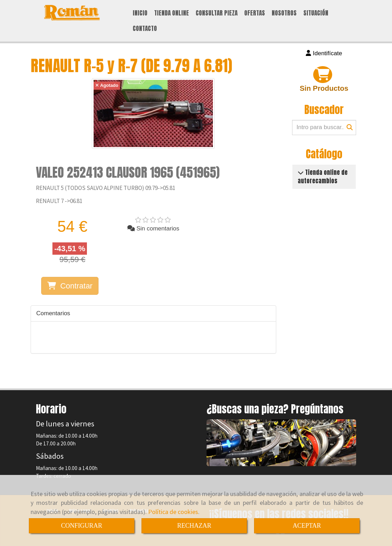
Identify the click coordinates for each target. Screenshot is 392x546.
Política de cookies (173, 512)
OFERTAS (255, 13)
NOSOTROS (284, 13)
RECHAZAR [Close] (194, 526)
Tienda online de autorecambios (323, 177)
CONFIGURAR (81, 526)
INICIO (140, 13)
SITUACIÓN (316, 13)
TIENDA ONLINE (172, 13)
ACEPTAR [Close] (307, 526)
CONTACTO (145, 28)
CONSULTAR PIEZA (217, 13)
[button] (324, 53)
